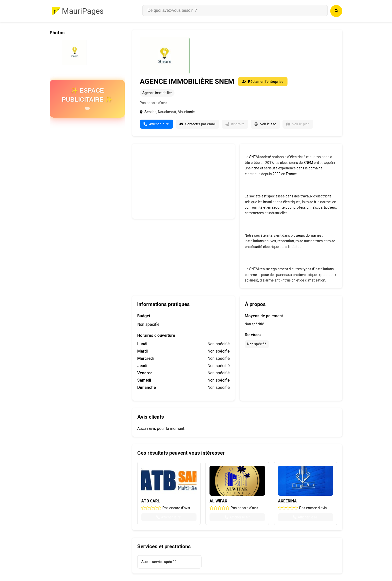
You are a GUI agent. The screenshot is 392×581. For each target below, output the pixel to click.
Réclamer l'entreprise (263, 82)
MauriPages (83, 11)
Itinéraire (235, 124)
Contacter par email (197, 124)
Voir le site (265, 124)
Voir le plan (298, 124)
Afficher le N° (156, 124)
